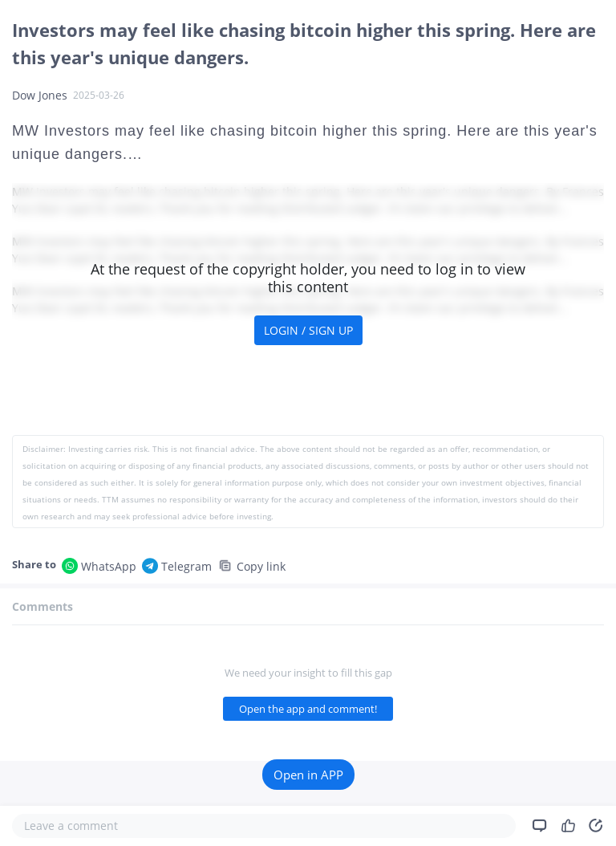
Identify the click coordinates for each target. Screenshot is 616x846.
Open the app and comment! (308, 709)
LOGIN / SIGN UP (308, 330)
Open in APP (308, 775)
